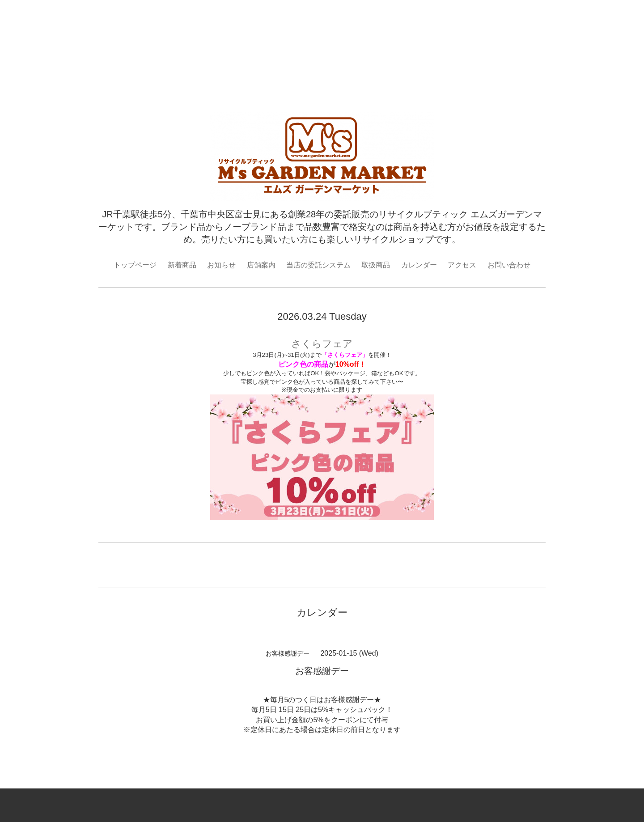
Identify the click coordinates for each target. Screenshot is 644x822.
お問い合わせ (509, 265)
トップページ (135, 265)
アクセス (462, 265)
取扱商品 (376, 265)
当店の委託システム (318, 265)
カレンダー (419, 265)
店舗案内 (261, 265)
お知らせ (221, 265)
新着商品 (182, 265)
